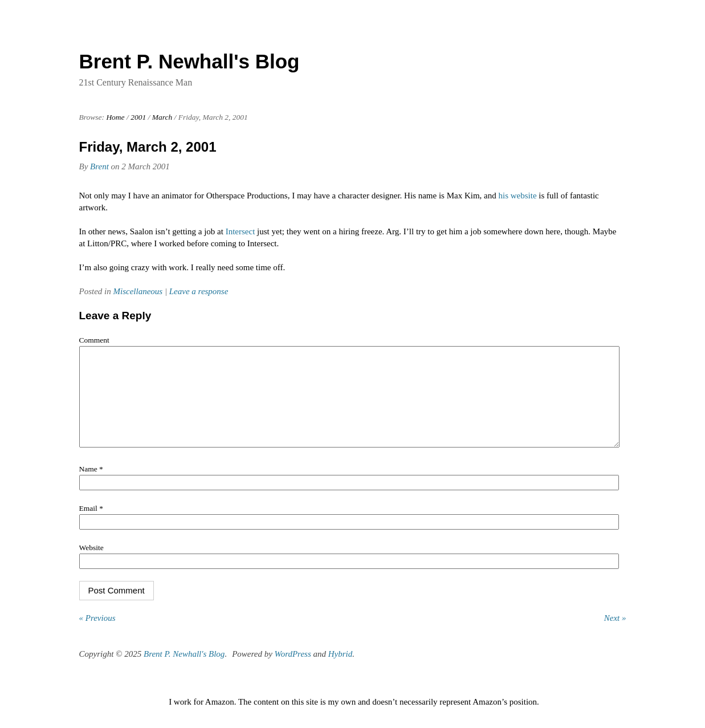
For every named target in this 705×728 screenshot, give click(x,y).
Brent (99, 166)
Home (115, 117)
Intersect (241, 231)
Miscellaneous (138, 291)
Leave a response (199, 291)
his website (518, 196)
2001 (138, 117)
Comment (94, 340)
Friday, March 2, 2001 (148, 147)
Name (91, 486)
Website (91, 565)
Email (91, 525)
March (162, 117)
